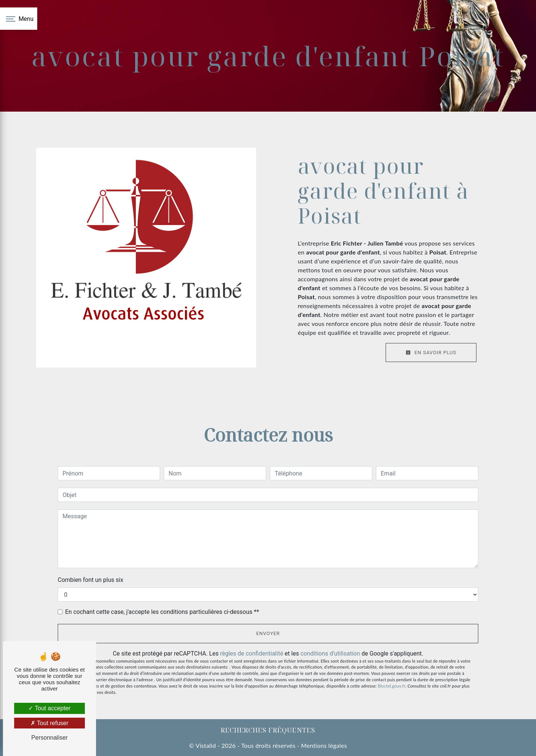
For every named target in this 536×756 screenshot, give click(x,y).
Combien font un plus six (90, 580)
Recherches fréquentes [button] (268, 730)
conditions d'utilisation (330, 654)
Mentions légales (323, 745)
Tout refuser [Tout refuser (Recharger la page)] (50, 723)
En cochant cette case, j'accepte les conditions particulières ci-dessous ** (162, 612)
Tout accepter (49, 708)
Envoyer (268, 633)
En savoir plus (431, 353)
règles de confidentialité (252, 654)
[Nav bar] (19, 19)
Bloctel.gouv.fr (392, 686)
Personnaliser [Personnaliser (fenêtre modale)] (50, 738)
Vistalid (205, 745)
